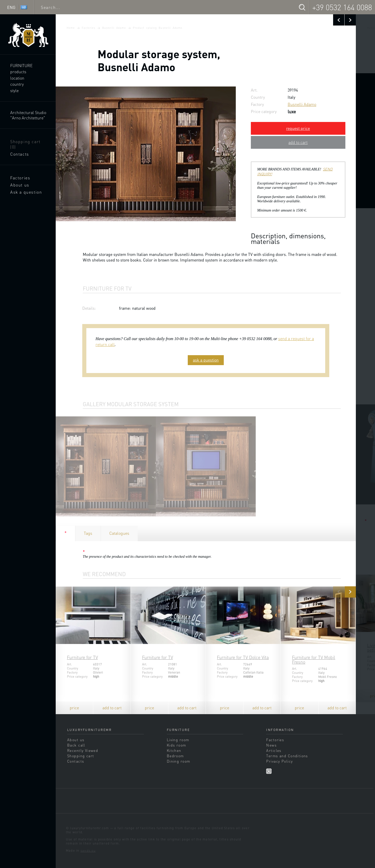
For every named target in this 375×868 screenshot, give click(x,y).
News (271, 745)
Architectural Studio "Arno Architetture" (28, 115)
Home (71, 28)
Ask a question (26, 192)
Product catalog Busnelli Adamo (158, 28)
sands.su (88, 850)
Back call (76, 745)
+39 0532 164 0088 (342, 7)
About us (20, 185)
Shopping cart (25, 144)
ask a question (206, 360)
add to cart (298, 142)
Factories (20, 178)
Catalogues (119, 533)
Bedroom (175, 756)
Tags (88, 533)
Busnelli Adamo (114, 28)
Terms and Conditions (287, 756)
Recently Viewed (83, 750)
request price (298, 128)
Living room (178, 740)
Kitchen (174, 750)
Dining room (179, 761)
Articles (274, 750)
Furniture (21, 65)
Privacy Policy (279, 761)
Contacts (20, 154)
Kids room (177, 745)
